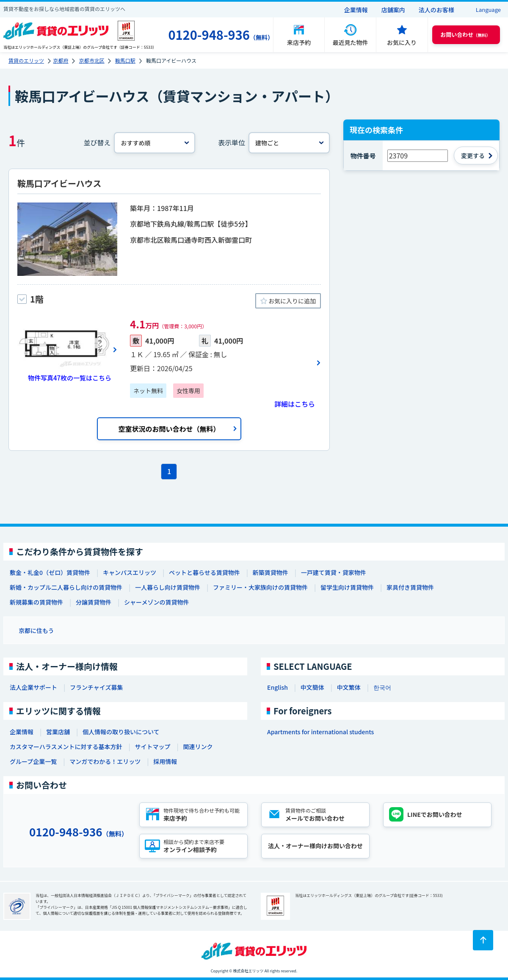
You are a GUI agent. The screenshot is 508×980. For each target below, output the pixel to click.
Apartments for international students (320, 732)
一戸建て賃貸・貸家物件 (334, 572)
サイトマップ (152, 747)
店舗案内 (393, 10)
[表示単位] (289, 143)
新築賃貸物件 (271, 572)
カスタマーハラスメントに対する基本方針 (66, 747)
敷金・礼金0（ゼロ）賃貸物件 (50, 572)
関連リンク (198, 747)
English (277, 687)
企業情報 (356, 10)
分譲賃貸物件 (94, 602)
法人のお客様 (436, 10)
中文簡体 (312, 687)
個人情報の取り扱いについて (121, 732)
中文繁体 (349, 687)
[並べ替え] (155, 143)
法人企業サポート (33, 687)
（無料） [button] (465, 35)
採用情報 (165, 761)
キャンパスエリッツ (130, 572)
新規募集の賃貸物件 (36, 602)
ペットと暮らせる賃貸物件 (204, 572)
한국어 (382, 687)
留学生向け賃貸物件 (347, 587)
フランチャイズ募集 (96, 687)
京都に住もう (36, 630)
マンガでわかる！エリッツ (105, 761)
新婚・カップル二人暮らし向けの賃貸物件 (66, 587)
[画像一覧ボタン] (67, 350)
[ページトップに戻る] (483, 940)
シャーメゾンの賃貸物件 (156, 602)
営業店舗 (58, 732)
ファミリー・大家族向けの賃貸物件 (260, 587)
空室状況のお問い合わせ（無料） (169, 429)
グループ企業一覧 (33, 761)
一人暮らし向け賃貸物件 (168, 587)
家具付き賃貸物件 (410, 587)
